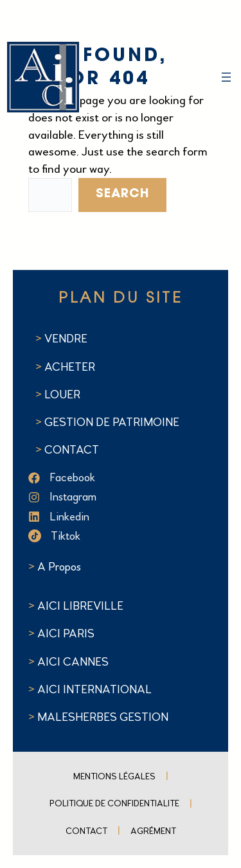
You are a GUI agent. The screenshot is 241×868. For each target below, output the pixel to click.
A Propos (59, 567)
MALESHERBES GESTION (103, 717)
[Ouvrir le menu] (226, 77)
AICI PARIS (66, 633)
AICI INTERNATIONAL (94, 689)
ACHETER (70, 367)
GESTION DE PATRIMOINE (112, 422)
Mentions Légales (114, 776)
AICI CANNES (73, 662)
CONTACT (72, 450)
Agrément (153, 831)
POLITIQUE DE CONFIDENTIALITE (114, 803)
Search (122, 194)
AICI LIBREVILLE (80, 606)
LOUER (61, 394)
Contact (86, 831)
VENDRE (66, 339)
